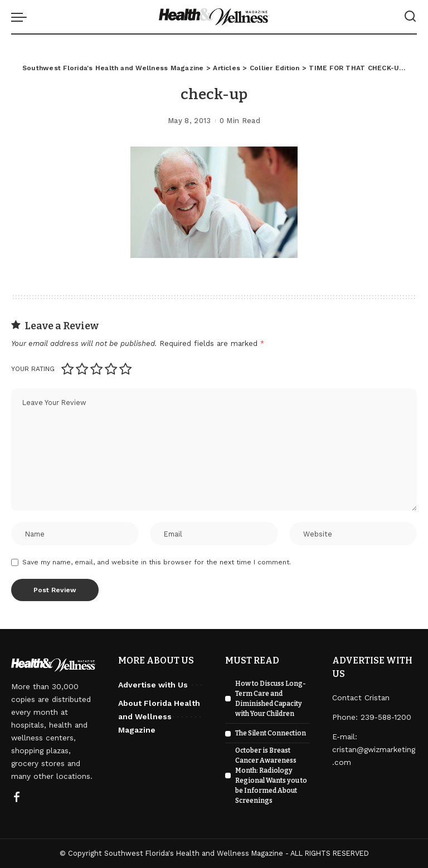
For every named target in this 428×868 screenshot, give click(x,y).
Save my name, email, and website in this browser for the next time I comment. (157, 562)
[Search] (410, 17)
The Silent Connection (271, 733)
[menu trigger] (22, 17)
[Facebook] (17, 798)
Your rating (33, 369)
